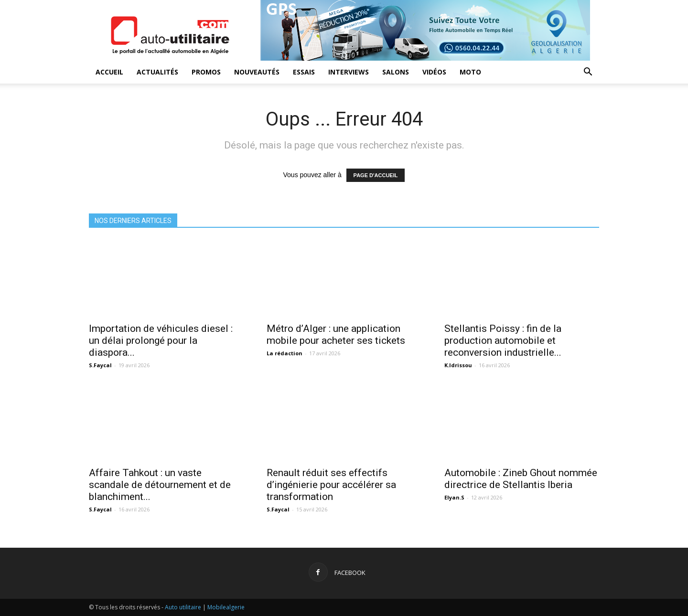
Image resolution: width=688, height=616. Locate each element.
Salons (396, 72)
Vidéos (434, 72)
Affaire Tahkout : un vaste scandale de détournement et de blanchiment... (160, 485)
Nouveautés (257, 72)
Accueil (109, 72)
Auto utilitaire (183, 607)
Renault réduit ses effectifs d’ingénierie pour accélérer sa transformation (331, 485)
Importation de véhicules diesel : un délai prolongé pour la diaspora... (161, 340)
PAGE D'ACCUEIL (376, 175)
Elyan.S (454, 497)
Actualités (157, 72)
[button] (588, 73)
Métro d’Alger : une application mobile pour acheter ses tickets (336, 335)
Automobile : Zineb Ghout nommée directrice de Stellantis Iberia (521, 479)
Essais (304, 72)
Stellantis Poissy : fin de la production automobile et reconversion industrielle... (503, 340)
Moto (470, 72)
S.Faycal (100, 365)
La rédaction (285, 353)
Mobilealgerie (226, 607)
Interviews (349, 72)
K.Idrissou (458, 365)
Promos (206, 72)
